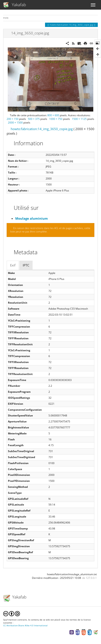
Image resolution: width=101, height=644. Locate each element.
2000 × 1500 (15, 123)
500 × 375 (34, 119)
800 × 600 (53, 115)
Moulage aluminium (32, 218)
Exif (13, 265)
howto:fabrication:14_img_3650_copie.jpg (42, 129)
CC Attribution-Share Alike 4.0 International (25, 626)
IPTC (26, 265)
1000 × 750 (56, 119)
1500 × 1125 (79, 119)
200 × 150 (13, 119)
